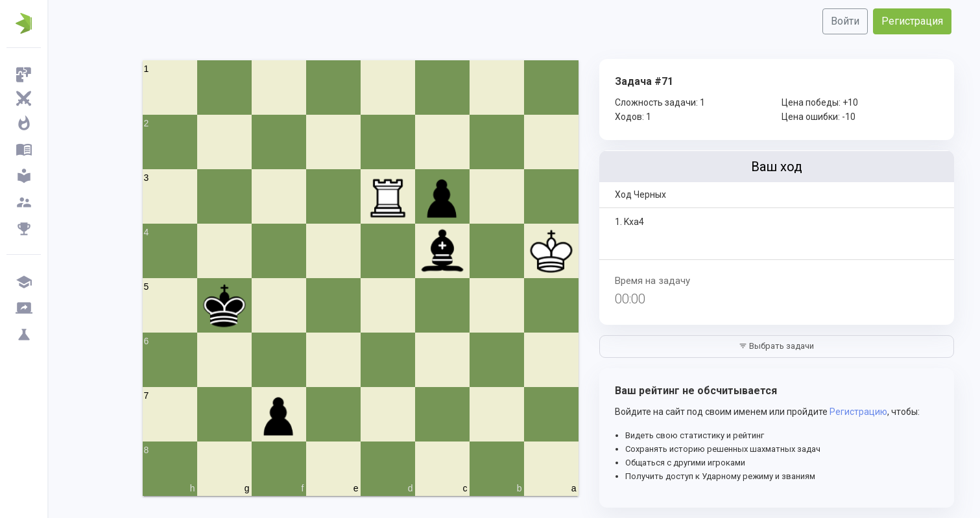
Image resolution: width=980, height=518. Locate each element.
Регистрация (912, 21)
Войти (845, 21)
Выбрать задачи (776, 346)
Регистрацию (858, 412)
